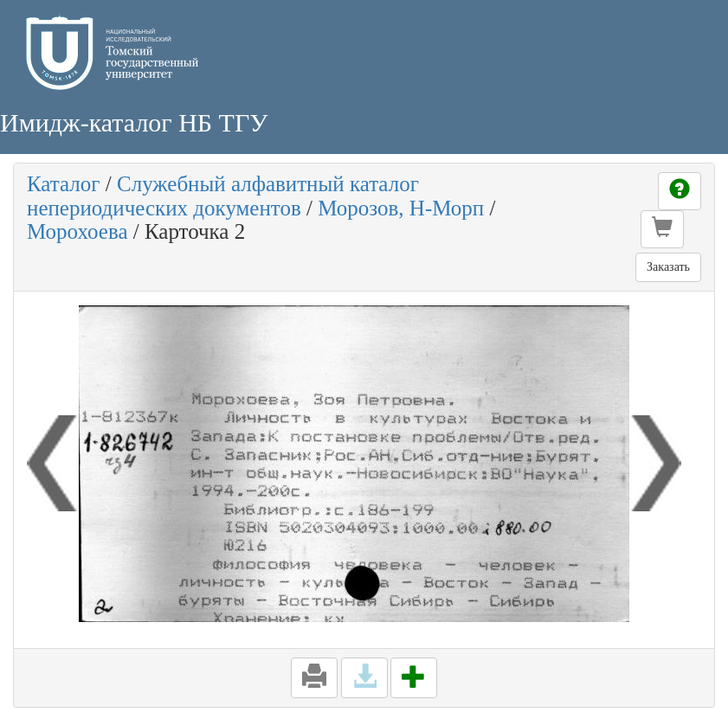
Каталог (64, 184)
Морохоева (77, 231)
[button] (662, 229)
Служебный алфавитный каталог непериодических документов (223, 196)
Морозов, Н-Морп (401, 208)
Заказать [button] (668, 267)
